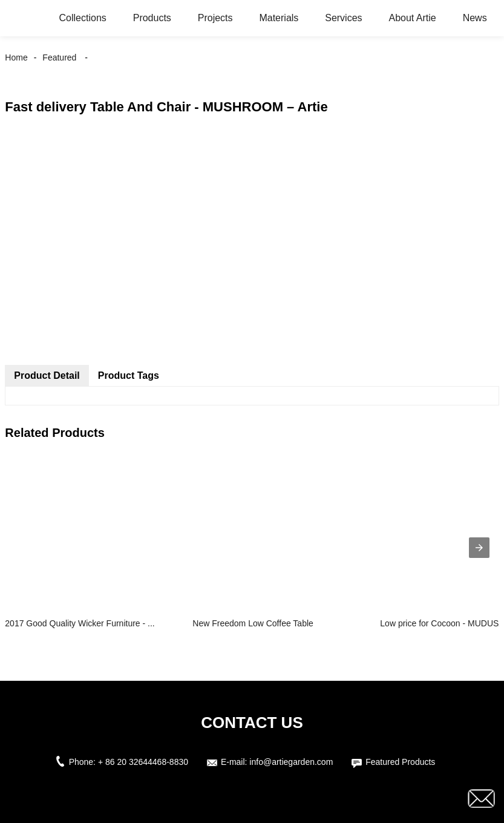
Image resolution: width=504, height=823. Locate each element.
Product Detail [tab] (47, 375)
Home (16, 57)
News (475, 18)
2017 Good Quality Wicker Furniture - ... (80, 623)
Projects (215, 18)
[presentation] (479, 548)
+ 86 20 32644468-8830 (143, 762)
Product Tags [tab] (129, 375)
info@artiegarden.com (291, 762)
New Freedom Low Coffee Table (253, 623)
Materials (279, 18)
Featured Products (400, 762)
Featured (59, 57)
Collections (83, 18)
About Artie (412, 18)
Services (343, 18)
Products (152, 18)
